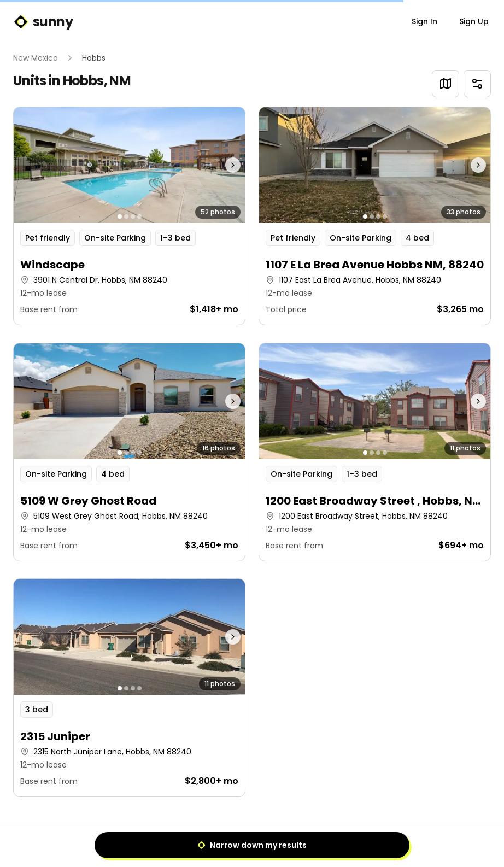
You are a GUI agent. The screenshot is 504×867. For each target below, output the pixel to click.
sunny (43, 22)
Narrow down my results (252, 845)
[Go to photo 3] (133, 216)
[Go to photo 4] (139, 216)
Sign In (424, 21)
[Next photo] (216, 165)
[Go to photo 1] (120, 216)
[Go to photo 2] (126, 216)
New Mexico (36, 58)
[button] (129, 216)
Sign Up (474, 21)
